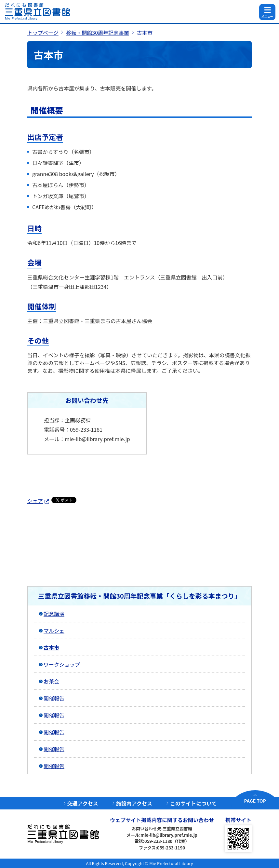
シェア (35, 501)
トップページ (43, 33)
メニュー (267, 16)
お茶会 (51, 681)
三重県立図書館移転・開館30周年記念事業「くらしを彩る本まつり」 (139, 596)
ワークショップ (62, 664)
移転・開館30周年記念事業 (98, 33)
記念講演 (54, 614)
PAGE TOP (255, 801)
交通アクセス (83, 803)
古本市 (51, 647)
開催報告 (54, 698)
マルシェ (54, 631)
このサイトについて (193, 803)
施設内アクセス (134, 803)
